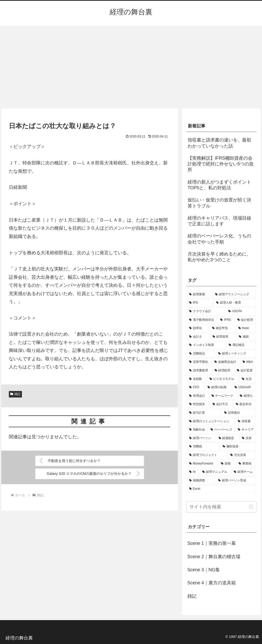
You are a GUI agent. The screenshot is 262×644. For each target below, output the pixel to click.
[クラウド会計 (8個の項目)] (206, 311)
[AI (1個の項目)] (193, 472)
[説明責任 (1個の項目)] (239, 413)
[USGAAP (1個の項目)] (244, 387)
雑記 (15, 394)
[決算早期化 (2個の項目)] (199, 362)
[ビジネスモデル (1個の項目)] (223, 379)
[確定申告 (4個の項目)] (222, 328)
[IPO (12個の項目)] (200, 303)
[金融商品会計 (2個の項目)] (226, 362)
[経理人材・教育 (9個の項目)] (235, 303)
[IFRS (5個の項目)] (226, 320)
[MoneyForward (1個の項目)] (202, 464)
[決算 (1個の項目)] (248, 438)
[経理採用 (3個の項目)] (223, 337)
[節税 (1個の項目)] (227, 464)
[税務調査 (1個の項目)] (201, 481)
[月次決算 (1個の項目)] (242, 455)
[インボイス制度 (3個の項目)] (206, 345)
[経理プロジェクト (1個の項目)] (207, 455)
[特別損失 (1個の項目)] (198, 404)
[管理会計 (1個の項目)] (198, 396)
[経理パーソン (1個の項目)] (201, 438)
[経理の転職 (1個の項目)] (218, 387)
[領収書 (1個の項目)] (246, 421)
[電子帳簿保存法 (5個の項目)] (202, 320)
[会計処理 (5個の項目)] (246, 320)
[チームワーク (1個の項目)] (223, 396)
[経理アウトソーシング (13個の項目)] (234, 295)
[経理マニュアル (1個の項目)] (215, 472)
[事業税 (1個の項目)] (246, 464)
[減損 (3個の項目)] (246, 337)
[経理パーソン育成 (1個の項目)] (236, 481)
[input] (222, 507)
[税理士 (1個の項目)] (247, 396)
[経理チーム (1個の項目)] (244, 472)
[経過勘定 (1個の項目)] (228, 438)
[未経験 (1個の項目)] (197, 379)
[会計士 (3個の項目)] (198, 337)
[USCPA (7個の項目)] (241, 311)
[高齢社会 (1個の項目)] (197, 430)
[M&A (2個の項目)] (248, 362)
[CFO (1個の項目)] (196, 387)
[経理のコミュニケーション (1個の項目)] (211, 421)
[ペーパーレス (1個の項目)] (222, 430)
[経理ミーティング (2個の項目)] (236, 354)
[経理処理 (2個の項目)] (223, 371)
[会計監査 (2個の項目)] (245, 371)
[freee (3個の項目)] (246, 328)
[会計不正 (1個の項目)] (222, 404)
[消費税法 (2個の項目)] (201, 354)
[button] (251, 507)
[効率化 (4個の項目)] (198, 328)
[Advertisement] (131, 67)
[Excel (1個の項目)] (222, 489)
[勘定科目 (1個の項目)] (245, 404)
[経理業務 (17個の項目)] (199, 295)
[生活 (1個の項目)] (248, 379)
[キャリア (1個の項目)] (246, 430)
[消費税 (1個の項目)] (203, 447)
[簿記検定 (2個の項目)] (241, 345)
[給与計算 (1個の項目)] (204, 413)
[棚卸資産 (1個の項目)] (238, 447)
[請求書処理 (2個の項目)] (199, 371)
